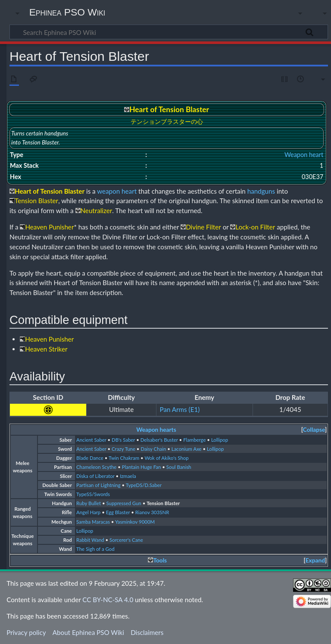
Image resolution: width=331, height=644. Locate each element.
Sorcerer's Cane (126, 540)
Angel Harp (88, 512)
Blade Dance (90, 458)
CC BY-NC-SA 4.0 (108, 600)
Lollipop (220, 440)
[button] (314, 430)
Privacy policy (26, 632)
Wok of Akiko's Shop (166, 458)
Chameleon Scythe (96, 467)
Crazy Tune (123, 449)
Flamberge (194, 440)
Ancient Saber (91, 440)
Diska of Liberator (95, 476)
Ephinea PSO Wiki (67, 12)
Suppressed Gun (124, 503)
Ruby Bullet (89, 503)
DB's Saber (123, 440)
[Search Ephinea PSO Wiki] (169, 32)
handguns (261, 191)
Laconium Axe (187, 449)
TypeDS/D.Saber (144, 485)
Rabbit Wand (90, 540)
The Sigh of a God (95, 549)
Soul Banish (179, 467)
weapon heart (117, 191)
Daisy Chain (153, 449)
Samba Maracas (93, 522)
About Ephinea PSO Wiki (88, 632)
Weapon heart (304, 155)
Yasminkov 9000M (135, 522)
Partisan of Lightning (98, 485)
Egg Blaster (118, 512)
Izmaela (128, 476)
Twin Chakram (124, 458)
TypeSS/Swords (93, 494)
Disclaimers (147, 632)
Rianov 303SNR (152, 512)
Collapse (314, 430)
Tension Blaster (163, 503)
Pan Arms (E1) (180, 409)
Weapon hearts (156, 430)
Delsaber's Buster (159, 440)
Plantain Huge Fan (142, 467)
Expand (315, 560)
